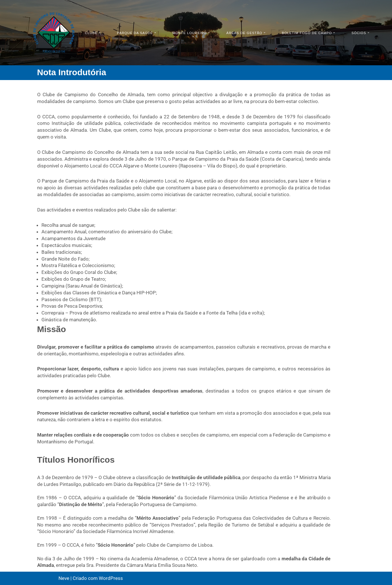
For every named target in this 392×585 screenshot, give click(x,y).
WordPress (111, 578)
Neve (64, 578)
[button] (100, 33)
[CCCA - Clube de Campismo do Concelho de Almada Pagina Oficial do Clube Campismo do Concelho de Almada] (54, 33)
